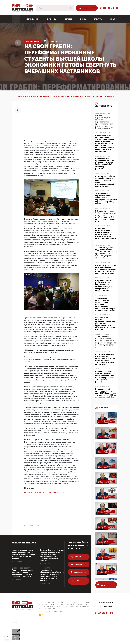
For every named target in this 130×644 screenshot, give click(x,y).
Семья (112, 19)
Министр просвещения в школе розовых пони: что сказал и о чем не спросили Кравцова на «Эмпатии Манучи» (24, 554)
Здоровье (68, 19)
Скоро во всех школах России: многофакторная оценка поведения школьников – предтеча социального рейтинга (23, 572)
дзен (75, 581)
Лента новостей (104, 105)
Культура (98, 19)
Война (83, 19)
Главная (15, 95)
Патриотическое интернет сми (23, 12)
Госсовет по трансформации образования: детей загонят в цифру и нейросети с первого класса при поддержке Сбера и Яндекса (52, 574)
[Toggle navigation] (16, 19)
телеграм (76, 557)
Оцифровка (51, 19)
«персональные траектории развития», (39, 467)
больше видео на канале (104, 585)
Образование (32, 19)
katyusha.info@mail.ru (105, 603)
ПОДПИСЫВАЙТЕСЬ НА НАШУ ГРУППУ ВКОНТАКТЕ (44, 493)
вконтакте (77, 564)
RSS (43, 615)
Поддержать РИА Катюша (87, 8)
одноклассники (79, 572)
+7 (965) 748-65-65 (104, 606)
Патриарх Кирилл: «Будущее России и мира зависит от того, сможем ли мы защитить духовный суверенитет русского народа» (51, 555)
